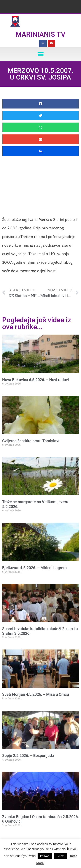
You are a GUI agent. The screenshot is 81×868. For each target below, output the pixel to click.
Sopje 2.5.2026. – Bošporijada (28, 756)
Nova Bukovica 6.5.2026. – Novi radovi (36, 380)
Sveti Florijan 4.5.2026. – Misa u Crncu (36, 694)
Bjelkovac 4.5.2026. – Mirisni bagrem (34, 568)
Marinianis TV (40, 34)
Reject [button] (60, 856)
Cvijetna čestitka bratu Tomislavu (31, 441)
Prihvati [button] (45, 856)
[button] (40, 54)
